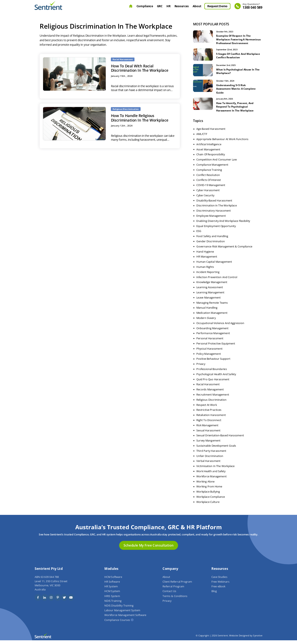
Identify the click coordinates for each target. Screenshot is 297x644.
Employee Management (211, 219)
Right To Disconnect (209, 424)
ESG (199, 235)
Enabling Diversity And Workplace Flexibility (223, 225)
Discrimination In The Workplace (217, 209)
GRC (160, 6)
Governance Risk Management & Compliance (224, 250)
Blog (214, 595)
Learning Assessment (210, 291)
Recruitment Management (213, 398)
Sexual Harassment (208, 434)
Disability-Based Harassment (214, 204)
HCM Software (113, 581)
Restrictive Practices (209, 414)
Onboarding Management (212, 332)
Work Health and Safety (211, 475)
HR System (111, 590)
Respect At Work (207, 409)
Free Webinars (220, 585)
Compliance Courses (117, 624)
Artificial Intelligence (209, 148)
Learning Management (210, 296)
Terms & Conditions (175, 600)
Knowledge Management (212, 286)
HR (168, 6)
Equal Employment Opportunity (216, 230)
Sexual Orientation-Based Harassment (220, 439)
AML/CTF (202, 138)
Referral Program (173, 590)
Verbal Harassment (208, 465)
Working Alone (205, 485)
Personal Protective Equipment (216, 347)
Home (131, 6)
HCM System (112, 595)
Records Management (210, 393)
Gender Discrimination (211, 245)
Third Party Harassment (211, 454)
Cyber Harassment (208, 194)
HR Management (207, 260)
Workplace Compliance (211, 500)
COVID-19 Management (211, 189)
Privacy (201, 368)
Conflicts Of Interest (209, 184)
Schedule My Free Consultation (148, 549)
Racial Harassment (208, 388)
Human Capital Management (214, 265)
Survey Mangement (208, 444)
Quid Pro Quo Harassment (213, 383)
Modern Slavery (206, 322)
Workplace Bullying (208, 495)
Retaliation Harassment (211, 419)
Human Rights (205, 270)
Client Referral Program (177, 585)
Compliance (145, 6)
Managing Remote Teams (212, 306)
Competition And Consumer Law (216, 163)
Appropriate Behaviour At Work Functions (222, 143)
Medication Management (212, 316)
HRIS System (112, 600)
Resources (182, 6)
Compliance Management (212, 168)
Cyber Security (205, 199)
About (197, 6)
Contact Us (169, 595)
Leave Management (209, 301)
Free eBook (218, 590)
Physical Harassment (209, 352)
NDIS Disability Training (119, 609)
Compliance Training (209, 173)
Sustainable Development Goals (216, 449)
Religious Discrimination (211, 403)
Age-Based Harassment (211, 133)
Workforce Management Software (125, 619)
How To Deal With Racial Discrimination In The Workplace (140, 68)
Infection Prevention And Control (217, 281)
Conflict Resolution (208, 179)
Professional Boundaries (212, 373)
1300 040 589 (252, 6)
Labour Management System (122, 614)
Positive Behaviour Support (213, 363)
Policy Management (209, 357)
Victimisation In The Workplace (216, 470)
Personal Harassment (210, 342)
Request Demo (217, 6)
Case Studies (219, 581)
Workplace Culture (208, 506)
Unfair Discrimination (210, 460)
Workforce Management (211, 480)
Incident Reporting (208, 276)
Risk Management (207, 429)
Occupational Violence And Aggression (220, 327)
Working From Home (209, 490)
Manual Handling (207, 311)
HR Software (112, 585)
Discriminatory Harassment (214, 214)
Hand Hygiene (205, 255)
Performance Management (213, 337)
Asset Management (208, 153)
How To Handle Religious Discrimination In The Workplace (140, 118)
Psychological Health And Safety (216, 378)
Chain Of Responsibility (211, 158)
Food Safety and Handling (212, 240)
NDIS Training (113, 604)
